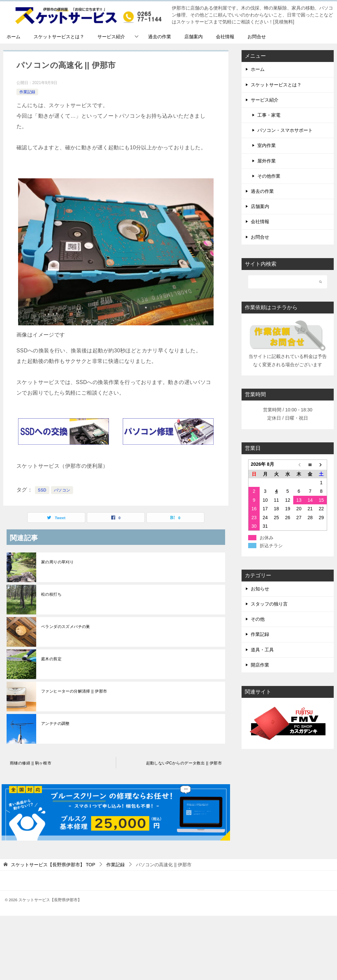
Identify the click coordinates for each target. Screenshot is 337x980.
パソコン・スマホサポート (285, 130)
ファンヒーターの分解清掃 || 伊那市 (74, 691)
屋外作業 (267, 161)
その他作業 (269, 176)
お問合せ (257, 37)
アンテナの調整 (55, 724)
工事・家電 (269, 115)
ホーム (13, 37)
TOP (53, 865)
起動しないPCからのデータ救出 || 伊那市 (184, 763)
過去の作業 (160, 37)
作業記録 (27, 92)
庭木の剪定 (51, 659)
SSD (42, 490)
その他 (258, 619)
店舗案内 (194, 37)
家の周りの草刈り (57, 562)
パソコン (62, 490)
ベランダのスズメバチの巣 (66, 627)
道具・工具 (262, 650)
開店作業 (260, 665)
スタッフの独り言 (269, 604)
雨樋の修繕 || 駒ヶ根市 (31, 763)
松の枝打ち (51, 594)
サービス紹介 (111, 37)
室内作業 (267, 145)
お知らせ (260, 589)
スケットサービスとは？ (59, 37)
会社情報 (225, 37)
